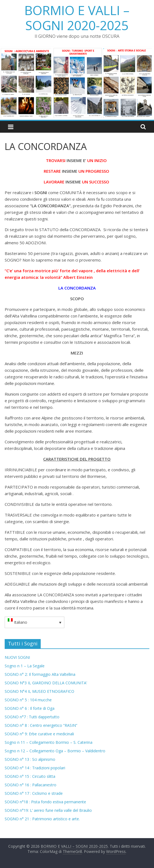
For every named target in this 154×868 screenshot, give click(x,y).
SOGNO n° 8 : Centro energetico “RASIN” (41, 725)
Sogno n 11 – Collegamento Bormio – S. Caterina (49, 742)
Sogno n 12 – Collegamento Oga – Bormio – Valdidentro (55, 751)
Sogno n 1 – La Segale (25, 666)
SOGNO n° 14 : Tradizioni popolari (35, 768)
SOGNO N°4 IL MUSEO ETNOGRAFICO (39, 691)
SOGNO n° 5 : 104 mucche (28, 700)
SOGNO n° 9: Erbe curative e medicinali (39, 734)
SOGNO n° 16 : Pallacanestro (31, 785)
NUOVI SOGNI (17, 657)
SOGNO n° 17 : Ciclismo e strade (34, 793)
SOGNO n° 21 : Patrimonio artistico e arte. (42, 819)
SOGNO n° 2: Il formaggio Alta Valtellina (40, 674)
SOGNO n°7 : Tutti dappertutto (32, 717)
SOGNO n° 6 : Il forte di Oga (30, 708)
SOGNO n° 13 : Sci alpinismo (30, 759)
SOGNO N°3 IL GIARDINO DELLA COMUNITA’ (46, 683)
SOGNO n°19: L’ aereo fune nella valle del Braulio (48, 810)
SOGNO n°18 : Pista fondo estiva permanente (45, 802)
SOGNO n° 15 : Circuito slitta (30, 776)
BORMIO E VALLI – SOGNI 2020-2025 (77, 18)
